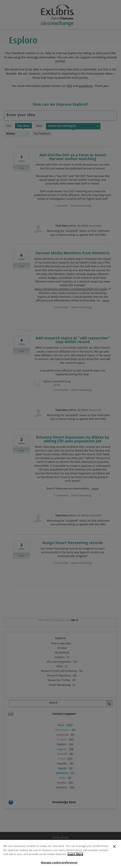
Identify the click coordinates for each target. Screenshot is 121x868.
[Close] (114, 850)
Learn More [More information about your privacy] (75, 857)
